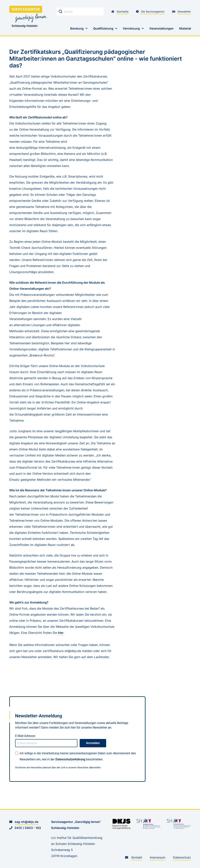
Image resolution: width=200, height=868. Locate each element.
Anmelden (93, 743)
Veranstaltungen (161, 28)
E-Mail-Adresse (25, 736)
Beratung (77, 28)
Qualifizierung (103, 28)
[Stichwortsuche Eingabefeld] (80, 12)
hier (61, 633)
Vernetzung (131, 28)
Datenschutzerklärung (70, 759)
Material (185, 28)
